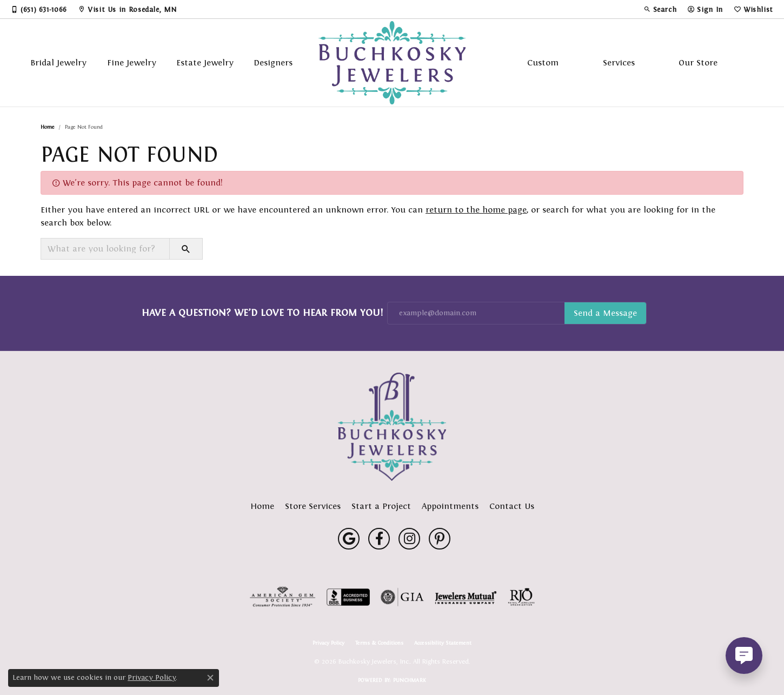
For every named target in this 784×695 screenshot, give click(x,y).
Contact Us (512, 506)
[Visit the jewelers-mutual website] (466, 597)
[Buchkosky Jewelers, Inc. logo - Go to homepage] (392, 63)
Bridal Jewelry (58, 62)
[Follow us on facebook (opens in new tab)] (379, 539)
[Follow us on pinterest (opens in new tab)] (440, 539)
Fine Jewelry (132, 62)
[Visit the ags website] (283, 597)
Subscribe (605, 313)
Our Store (698, 62)
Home (48, 127)
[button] (660, 9)
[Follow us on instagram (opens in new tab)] (409, 539)
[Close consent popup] (210, 678)
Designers (273, 62)
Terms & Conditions (379, 643)
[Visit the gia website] (402, 597)
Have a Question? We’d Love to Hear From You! (262, 313)
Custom (543, 62)
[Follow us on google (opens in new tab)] (349, 539)
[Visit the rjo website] (521, 597)
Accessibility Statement (443, 643)
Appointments (450, 506)
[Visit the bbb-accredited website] (348, 597)
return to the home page (476, 210)
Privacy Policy (328, 643)
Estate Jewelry (205, 62)
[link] (39, 9)
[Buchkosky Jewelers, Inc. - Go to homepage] (392, 427)
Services (619, 62)
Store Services (313, 506)
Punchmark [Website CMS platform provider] (410, 680)
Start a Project (381, 506)
